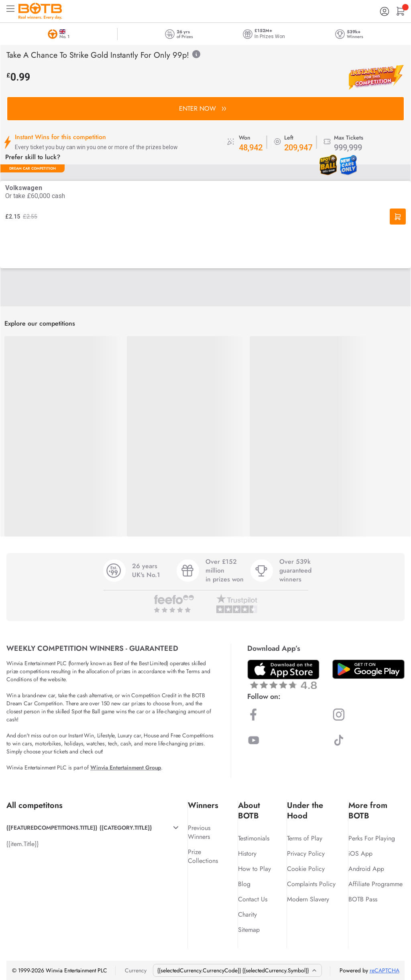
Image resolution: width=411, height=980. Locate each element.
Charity (247, 914)
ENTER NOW (202, 108)
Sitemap (249, 930)
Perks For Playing (372, 838)
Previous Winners (199, 832)
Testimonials (254, 838)
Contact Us (253, 899)
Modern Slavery (308, 899)
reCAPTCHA (385, 970)
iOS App (360, 853)
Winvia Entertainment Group (126, 767)
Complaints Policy (311, 884)
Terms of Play (305, 838)
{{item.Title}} (22, 844)
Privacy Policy (306, 853)
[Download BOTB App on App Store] (283, 674)
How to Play (254, 869)
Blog (244, 884)
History (247, 853)
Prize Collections (203, 856)
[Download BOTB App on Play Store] (368, 669)
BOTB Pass (363, 899)
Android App (366, 869)
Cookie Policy (306, 869)
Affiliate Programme (375, 884)
